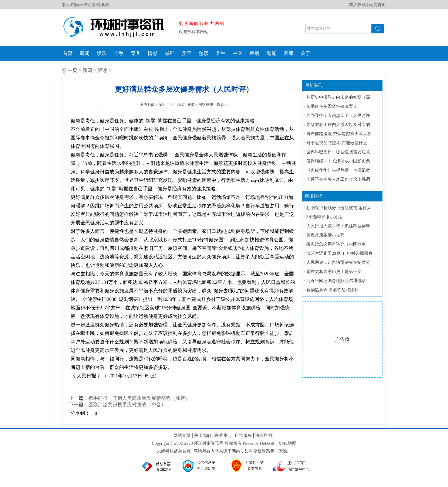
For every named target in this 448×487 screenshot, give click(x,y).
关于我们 (203, 436)
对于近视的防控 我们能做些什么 (337, 143)
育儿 (136, 53)
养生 (221, 53)
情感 (153, 53)
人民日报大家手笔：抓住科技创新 (338, 226)
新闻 (85, 53)
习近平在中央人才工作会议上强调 (338, 179)
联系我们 (223, 436)
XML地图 (287, 443)
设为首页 (377, 5)
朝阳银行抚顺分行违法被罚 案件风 (339, 208)
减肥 (170, 53)
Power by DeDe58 (258, 443)
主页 (72, 70)
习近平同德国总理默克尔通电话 (336, 281)
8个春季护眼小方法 (324, 217)
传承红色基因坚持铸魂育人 (332, 106)
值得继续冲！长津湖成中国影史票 (338, 161)
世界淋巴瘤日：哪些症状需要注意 (338, 152)
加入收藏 (357, 5)
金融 (119, 53)
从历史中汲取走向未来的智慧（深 (338, 97)
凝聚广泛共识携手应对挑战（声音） (127, 405)
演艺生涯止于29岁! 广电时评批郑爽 (339, 253)
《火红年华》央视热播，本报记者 (338, 170)
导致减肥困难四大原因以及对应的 (338, 125)
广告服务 (243, 436)
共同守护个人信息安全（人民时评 (338, 116)
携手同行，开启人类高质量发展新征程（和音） (139, 398)
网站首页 (182, 436)
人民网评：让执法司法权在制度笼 (338, 262)
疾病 (254, 53)
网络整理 (206, 105)
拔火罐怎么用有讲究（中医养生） (338, 244)
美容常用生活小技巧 (325, 235)
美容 (187, 53)
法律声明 (264, 436)
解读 (102, 70)
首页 (68, 53)
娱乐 (102, 53)
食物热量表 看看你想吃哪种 (332, 290)
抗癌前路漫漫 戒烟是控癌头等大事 (339, 134)
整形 (204, 53)
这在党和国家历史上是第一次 (334, 272)
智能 (271, 53)
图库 (288, 53)
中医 (237, 53)
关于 (305, 53)
